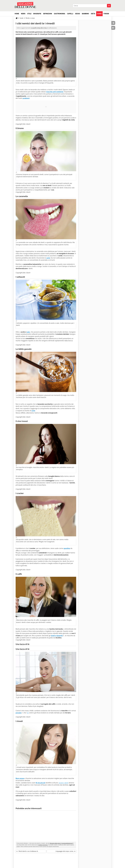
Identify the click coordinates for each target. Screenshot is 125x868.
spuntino (67, 548)
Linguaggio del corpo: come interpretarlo (64, 852)
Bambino (85, 14)
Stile (29, 14)
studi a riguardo (57, 636)
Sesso (78, 14)
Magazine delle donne (55, 843)
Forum (106, 14)
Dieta (93, 14)
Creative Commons (43, 845)
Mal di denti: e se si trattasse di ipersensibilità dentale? (28, 852)
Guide (99, 14)
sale (28, 332)
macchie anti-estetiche (55, 92)
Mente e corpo (30, 18)
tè (28, 713)
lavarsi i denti (64, 783)
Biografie (37, 14)
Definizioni (48, 14)
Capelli (70, 14)
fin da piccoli (40, 783)
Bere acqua (20, 778)
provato (19, 713)
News (23, 14)
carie (48, 258)
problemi (26, 98)
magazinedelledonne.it (67, 843)
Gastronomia (60, 14)
